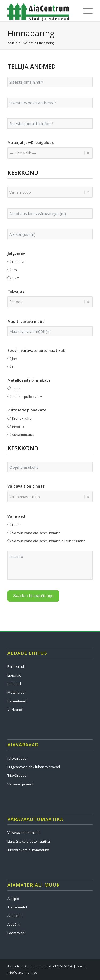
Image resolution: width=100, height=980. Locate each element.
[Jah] (9, 358)
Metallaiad (16, 692)
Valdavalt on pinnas (26, 486)
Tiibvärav (16, 291)
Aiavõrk (14, 924)
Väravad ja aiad (20, 784)
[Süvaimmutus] (9, 435)
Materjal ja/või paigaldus (31, 143)
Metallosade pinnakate (29, 380)
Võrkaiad (15, 710)
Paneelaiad (17, 701)
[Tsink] (9, 388)
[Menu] (85, 11)
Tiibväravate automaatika (28, 850)
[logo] (41, 11)
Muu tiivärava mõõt (26, 321)
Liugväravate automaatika (29, 841)
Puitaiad (14, 684)
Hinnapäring (31, 33)
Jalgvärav (16, 253)
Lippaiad (14, 675)
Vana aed (16, 516)
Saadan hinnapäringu (33, 596)
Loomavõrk (17, 933)
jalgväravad (17, 758)
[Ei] (9, 367)
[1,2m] (9, 278)
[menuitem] (85, 11)
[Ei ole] (9, 524)
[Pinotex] (9, 426)
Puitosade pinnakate (27, 410)
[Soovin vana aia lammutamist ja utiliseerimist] (9, 541)
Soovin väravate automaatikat (36, 350)
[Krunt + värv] (9, 418)
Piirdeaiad (16, 666)
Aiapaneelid (17, 907)
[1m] (9, 269)
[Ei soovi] (9, 262)
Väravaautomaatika (24, 833)
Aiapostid (15, 916)
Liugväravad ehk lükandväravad (34, 767)
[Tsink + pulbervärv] (9, 396)
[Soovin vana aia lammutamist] (9, 532)
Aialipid (13, 899)
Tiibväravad (17, 775)
